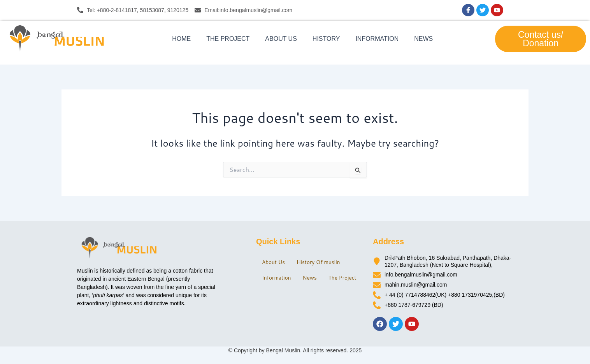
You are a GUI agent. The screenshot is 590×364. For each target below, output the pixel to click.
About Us (281, 39)
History (326, 39)
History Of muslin (323, 259)
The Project (228, 39)
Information (377, 39)
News (423, 39)
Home (181, 39)
